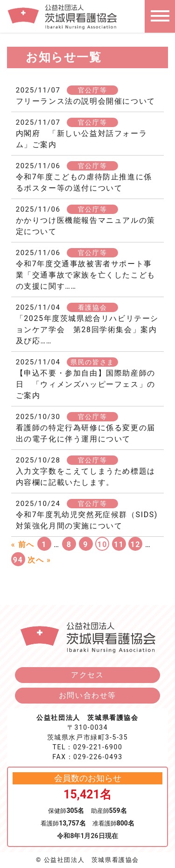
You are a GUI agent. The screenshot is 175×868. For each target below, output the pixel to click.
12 (136, 544)
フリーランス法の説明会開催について (86, 101)
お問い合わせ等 (87, 695)
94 (18, 560)
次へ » (39, 560)
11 (119, 544)
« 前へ (23, 544)
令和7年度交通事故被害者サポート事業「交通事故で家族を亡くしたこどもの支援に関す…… (86, 275)
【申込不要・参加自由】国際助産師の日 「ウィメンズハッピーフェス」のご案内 (86, 384)
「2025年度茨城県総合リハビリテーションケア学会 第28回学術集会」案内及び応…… (87, 330)
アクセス (87, 675)
